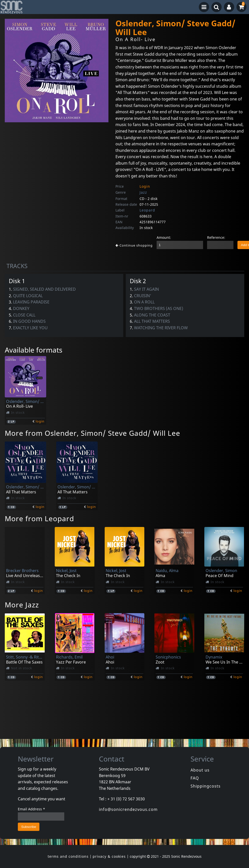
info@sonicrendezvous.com (128, 809)
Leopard (147, 210)
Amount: (164, 237)
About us (200, 770)
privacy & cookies (109, 856)
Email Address (32, 809)
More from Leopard (39, 518)
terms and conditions (68, 856)
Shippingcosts (206, 786)
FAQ (195, 778)
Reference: (216, 237)
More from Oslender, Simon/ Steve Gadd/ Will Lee (92, 433)
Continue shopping (134, 245)
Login (145, 186)
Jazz (143, 192)
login (40, 421)
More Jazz (22, 605)
